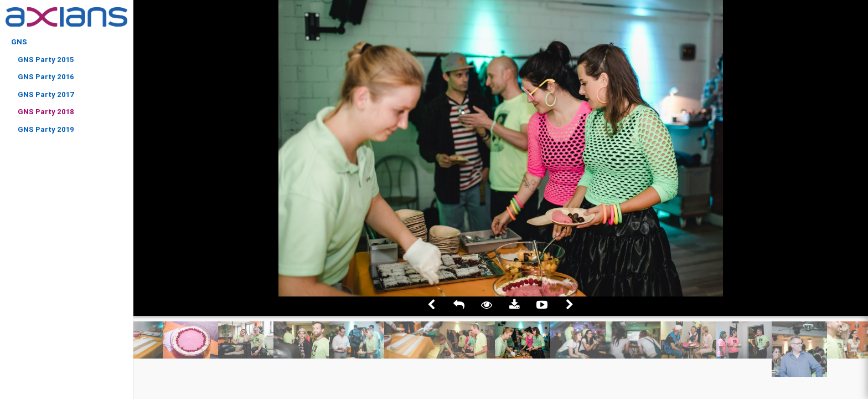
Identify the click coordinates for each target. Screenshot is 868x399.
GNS (19, 42)
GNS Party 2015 (46, 60)
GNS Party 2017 (46, 94)
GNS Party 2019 (46, 129)
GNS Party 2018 (46, 112)
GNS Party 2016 (46, 77)
